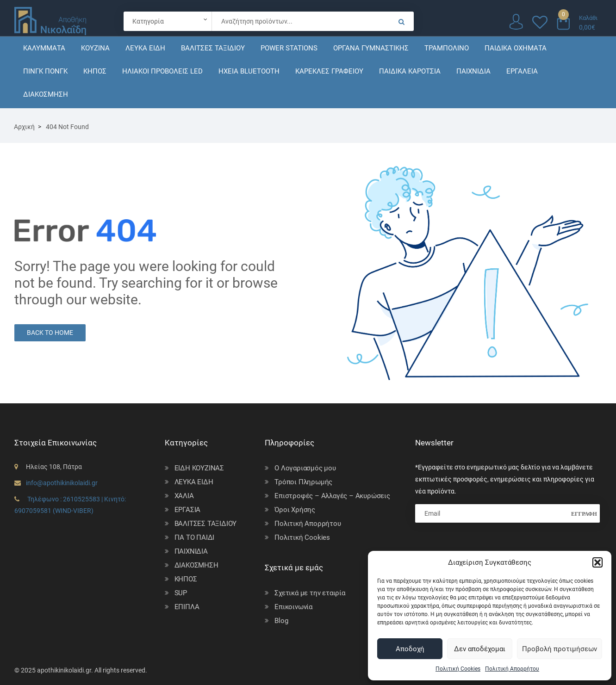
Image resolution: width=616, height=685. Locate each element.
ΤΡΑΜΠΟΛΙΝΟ (447, 48)
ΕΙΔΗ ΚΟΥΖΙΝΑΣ (199, 468)
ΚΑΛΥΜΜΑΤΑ (44, 48)
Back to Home (50, 333)
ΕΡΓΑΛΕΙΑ (522, 71)
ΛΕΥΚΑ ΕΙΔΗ (145, 48)
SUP (181, 593)
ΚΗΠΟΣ (95, 71)
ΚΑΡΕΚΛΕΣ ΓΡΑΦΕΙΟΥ (329, 71)
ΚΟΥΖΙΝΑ (95, 48)
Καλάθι (588, 18)
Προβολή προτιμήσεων (560, 649)
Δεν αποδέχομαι (480, 649)
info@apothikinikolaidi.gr (62, 483)
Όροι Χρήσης (295, 510)
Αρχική (24, 127)
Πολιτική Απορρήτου (512, 669)
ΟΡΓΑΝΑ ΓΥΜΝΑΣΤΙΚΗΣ (371, 48)
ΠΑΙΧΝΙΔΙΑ (473, 71)
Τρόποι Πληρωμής (303, 482)
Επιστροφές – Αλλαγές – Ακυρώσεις (332, 496)
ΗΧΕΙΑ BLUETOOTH (249, 71)
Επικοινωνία (293, 607)
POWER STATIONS (289, 48)
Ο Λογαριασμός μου (305, 468)
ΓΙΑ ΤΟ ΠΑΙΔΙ (195, 537)
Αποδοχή (410, 649)
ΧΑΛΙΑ (184, 496)
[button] (597, 562)
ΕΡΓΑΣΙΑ (188, 510)
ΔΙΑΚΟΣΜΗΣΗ (46, 94)
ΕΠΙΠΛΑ (187, 607)
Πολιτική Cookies (458, 669)
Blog (281, 621)
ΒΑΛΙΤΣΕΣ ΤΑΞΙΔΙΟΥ (213, 48)
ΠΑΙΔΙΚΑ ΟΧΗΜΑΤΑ (516, 48)
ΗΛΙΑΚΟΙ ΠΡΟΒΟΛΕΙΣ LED (162, 71)
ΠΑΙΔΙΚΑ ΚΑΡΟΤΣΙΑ (410, 71)
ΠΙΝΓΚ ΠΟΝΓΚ (45, 71)
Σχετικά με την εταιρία (310, 593)
